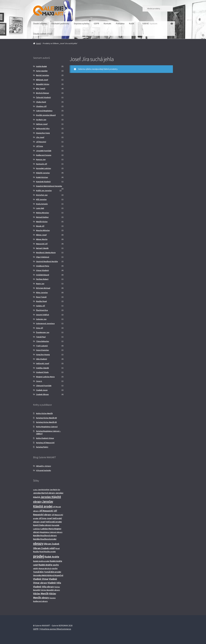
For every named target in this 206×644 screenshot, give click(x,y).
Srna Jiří (40, 328)
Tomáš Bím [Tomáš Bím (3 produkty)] (38, 572)
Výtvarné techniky (44, 470)
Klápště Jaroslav (43, 173)
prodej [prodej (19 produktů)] (39, 556)
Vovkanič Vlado (42, 372)
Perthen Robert (42, 279)
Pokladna (120, 23)
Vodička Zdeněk (43, 368)
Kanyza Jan (41, 159)
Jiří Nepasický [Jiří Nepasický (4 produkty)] (46, 511)
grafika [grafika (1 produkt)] (35, 490)
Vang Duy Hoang (43, 355)
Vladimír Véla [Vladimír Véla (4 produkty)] (54, 583)
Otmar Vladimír (43, 270)
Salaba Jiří (41, 306)
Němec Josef (41, 235)
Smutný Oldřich (43, 315)
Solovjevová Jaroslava (45, 323)
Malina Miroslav (43, 213)
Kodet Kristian (42, 177)
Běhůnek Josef (42, 80)
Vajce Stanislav (43, 350)
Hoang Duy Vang (43, 133)
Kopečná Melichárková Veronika (49, 186)
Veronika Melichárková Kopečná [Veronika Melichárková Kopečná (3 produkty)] (48, 575)
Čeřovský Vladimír (43, 97)
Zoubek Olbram (42, 394)
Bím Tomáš (41, 88)
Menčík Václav (42, 222)
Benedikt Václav (43, 84)
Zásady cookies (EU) (42, 34)
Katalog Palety (42, 447)
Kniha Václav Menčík (44, 413)
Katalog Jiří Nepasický (45, 443)
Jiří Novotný (41, 142)
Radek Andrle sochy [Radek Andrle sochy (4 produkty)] (49, 565)
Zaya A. (39, 381)
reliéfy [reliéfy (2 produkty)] (36, 568)
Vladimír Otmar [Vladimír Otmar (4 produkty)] (41, 579)
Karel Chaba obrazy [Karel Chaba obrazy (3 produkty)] (42, 525)
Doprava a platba (82, 23)
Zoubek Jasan (42, 390)
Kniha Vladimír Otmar (45, 438)
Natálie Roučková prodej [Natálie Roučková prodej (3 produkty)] (45, 539)
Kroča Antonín (42, 204)
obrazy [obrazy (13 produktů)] (38, 543)
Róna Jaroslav (42, 293)
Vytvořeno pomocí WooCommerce (56, 629)
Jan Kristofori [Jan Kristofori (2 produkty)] (44, 490)
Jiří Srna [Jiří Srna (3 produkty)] (43, 518)
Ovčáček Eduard (43, 275)
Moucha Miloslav (43, 230)
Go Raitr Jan (41, 120)
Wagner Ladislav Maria (45, 377)
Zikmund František (44, 386)
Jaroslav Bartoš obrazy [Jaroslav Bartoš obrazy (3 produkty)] (44, 493)
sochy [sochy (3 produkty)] (55, 568)
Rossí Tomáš (41, 297)
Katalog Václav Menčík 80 (46, 418)
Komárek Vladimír (43, 182)
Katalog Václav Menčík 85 (46, 422)
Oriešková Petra (43, 266)
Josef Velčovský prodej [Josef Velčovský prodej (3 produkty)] (51, 522)
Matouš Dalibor (42, 217)
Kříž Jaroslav (41, 199)
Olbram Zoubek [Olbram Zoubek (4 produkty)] (51, 544)
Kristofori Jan (42, 195)
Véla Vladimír (42, 359)
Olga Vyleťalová (43, 257)
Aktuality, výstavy (44, 466)
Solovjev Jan (41, 319)
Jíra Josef (40, 137)
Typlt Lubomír (42, 346)
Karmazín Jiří (42, 164)
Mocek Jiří (40, 226)
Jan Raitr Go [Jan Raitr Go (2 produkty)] (55, 490)
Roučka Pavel (41, 301)
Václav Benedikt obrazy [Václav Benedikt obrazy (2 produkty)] (50, 590)
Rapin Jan (40, 284)
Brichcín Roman (43, 93)
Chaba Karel (41, 102)
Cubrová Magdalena (44, 111)
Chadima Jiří (41, 106)
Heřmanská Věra (43, 128)
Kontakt (107, 23)
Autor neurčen (42, 71)
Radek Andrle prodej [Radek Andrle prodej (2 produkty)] (41, 561)
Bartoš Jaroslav (43, 75)
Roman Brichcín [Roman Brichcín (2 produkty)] (45, 568)
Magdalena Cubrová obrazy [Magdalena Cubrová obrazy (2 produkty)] (51, 532)
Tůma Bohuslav (43, 341)
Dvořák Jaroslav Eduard (46, 115)
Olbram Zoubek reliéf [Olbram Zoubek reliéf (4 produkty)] (44, 548)
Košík (132, 23)
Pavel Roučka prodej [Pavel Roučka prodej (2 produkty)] (48, 552)
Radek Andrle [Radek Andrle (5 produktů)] (52, 557)
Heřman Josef (42, 124)
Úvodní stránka (40, 23)
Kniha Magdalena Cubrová (47, 427)
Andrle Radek (41, 66)
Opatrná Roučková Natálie (47, 261)
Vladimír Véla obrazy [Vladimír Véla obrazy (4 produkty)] (44, 587)
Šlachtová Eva (42, 310)
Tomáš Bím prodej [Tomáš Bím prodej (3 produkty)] (53, 572)
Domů (39, 43)
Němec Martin (42, 239)
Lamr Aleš (40, 208)
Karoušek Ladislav (44, 168)
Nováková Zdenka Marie (46, 253)
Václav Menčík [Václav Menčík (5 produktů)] (41, 594)
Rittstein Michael (43, 288)
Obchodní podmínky (60, 23)
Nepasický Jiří (42, 244)
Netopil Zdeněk (42, 248)
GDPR (96, 23)
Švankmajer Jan (43, 332)
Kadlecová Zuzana (44, 155)
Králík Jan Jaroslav (44, 190)
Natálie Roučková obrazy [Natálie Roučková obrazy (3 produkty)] (45, 535)
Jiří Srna (40, 146)
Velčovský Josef (43, 363)
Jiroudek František (44, 151)
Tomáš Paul (41, 337)
